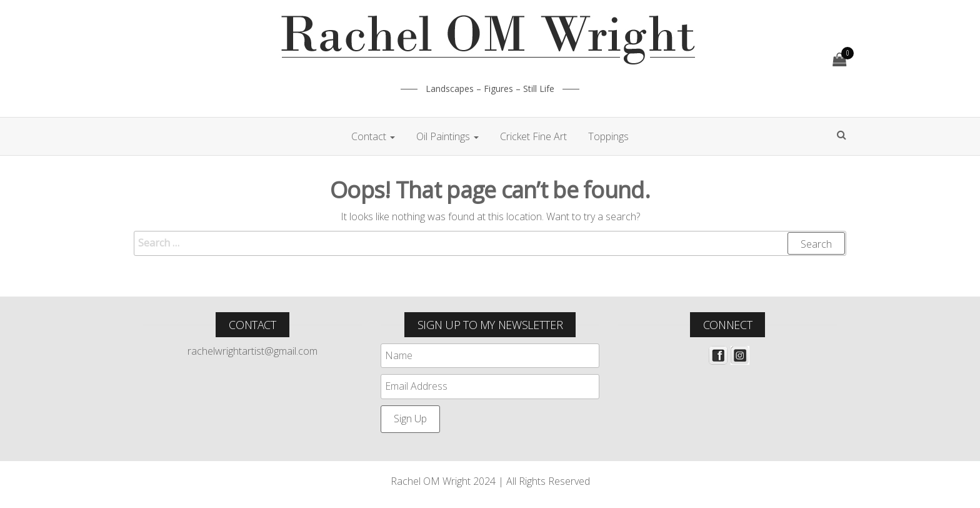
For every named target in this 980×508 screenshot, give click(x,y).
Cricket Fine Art (533, 136)
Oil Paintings (447, 136)
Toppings (608, 136)
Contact (373, 136)
